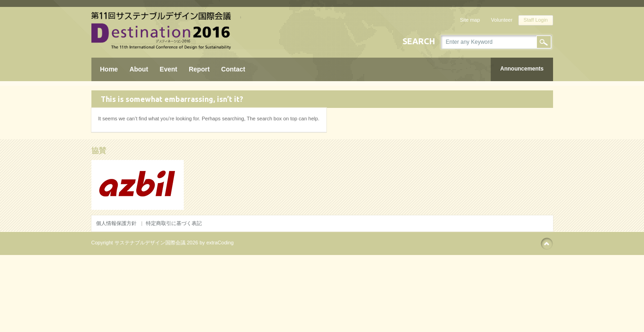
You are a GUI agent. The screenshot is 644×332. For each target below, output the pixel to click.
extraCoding (220, 243)
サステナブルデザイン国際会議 (150, 243)
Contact (233, 69)
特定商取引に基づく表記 (174, 223)
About (138, 69)
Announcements (522, 69)
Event (169, 69)
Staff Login (536, 20)
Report (199, 69)
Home (109, 69)
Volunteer (502, 20)
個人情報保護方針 (116, 223)
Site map (470, 20)
